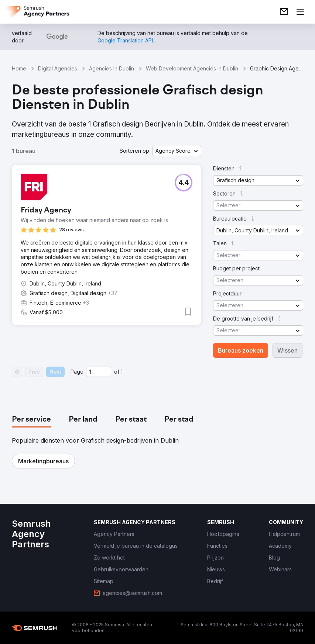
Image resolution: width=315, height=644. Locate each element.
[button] (177, 151)
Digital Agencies (58, 68)
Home (19, 68)
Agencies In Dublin (112, 68)
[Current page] (99, 372)
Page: (78, 372)
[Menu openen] (300, 12)
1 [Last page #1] (122, 372)
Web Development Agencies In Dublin (192, 68)
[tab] (31, 420)
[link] (284, 12)
